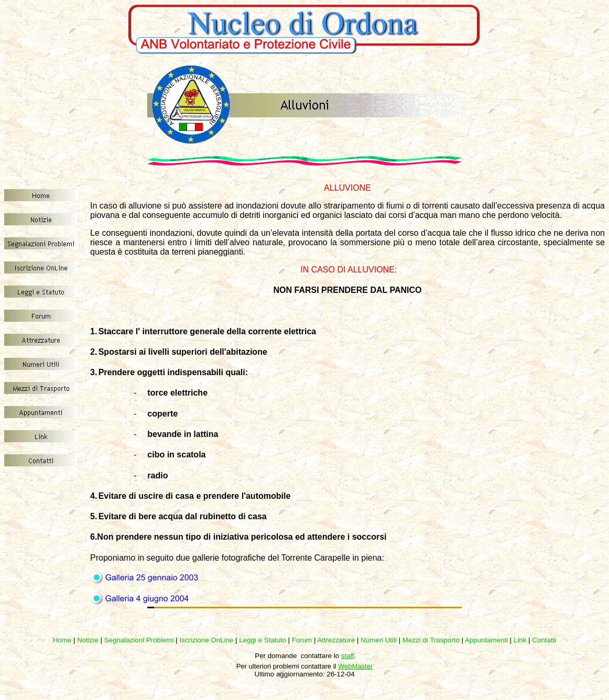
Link (520, 640)
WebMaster (355, 666)
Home (62, 640)
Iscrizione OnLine (206, 640)
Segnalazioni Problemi (139, 640)
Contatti (544, 640)
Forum (302, 640)
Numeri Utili (379, 640)
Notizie (88, 640)
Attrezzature (336, 640)
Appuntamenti (486, 640)
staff (348, 656)
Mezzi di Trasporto (431, 640)
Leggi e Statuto (263, 640)
